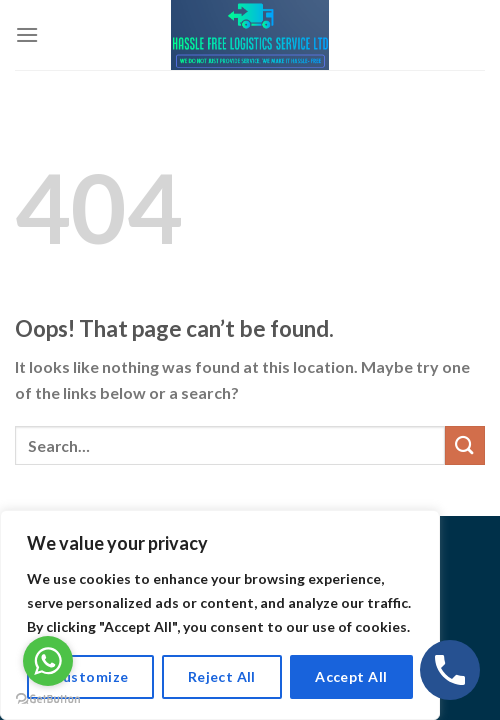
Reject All (222, 676)
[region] (220, 615)
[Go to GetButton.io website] (48, 699)
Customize (91, 676)
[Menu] (27, 34)
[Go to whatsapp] (48, 661)
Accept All (351, 676)
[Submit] (465, 445)
